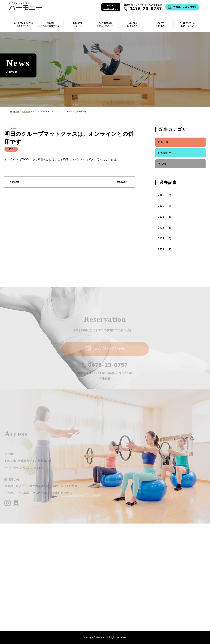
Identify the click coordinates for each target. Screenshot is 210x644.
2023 (161, 228)
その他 (162, 164)
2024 (161, 217)
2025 (161, 206)
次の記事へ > (123, 182)
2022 (161, 238)
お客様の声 (165, 153)
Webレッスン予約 (185, 7)
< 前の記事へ (15, 182)
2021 (161, 249)
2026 (161, 195)
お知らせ (11, 149)
